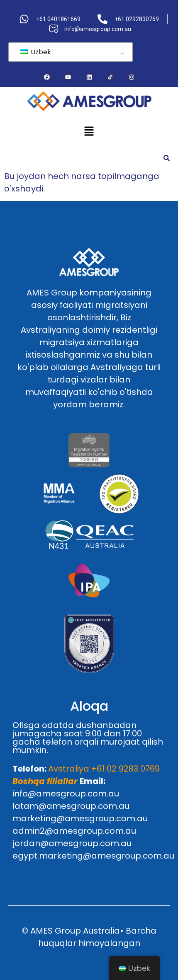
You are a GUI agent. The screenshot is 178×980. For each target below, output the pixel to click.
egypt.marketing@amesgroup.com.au (93, 856)
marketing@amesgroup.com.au (80, 818)
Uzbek (36, 52)
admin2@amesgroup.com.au (74, 831)
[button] (89, 132)
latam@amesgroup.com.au (71, 806)
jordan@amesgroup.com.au (72, 843)
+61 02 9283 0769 (125, 769)
